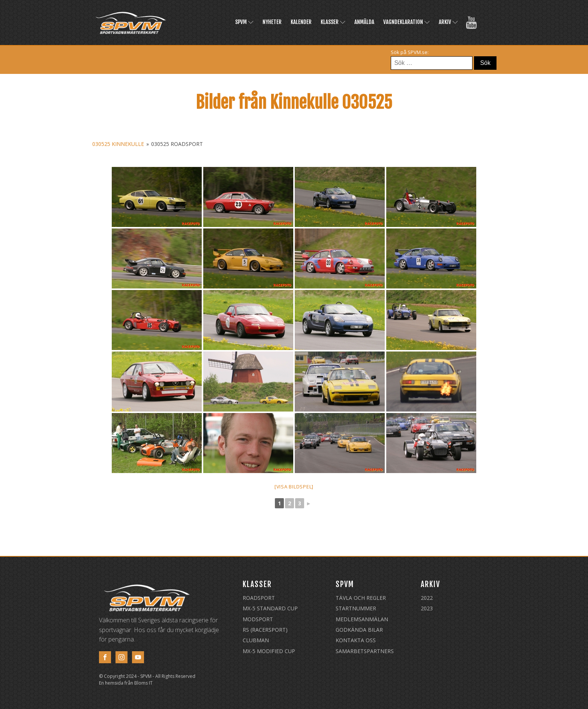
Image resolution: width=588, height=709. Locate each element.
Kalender (301, 22)
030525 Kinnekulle (118, 144)
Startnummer (356, 608)
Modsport (258, 619)
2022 (427, 598)
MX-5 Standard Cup (270, 608)
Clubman (256, 640)
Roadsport (259, 598)
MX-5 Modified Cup (269, 651)
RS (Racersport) (265, 630)
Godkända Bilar (359, 630)
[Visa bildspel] (294, 487)
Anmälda (364, 22)
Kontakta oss (356, 640)
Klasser (333, 22)
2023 (427, 608)
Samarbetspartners (365, 651)
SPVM (244, 22)
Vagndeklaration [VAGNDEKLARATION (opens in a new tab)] (406, 22)
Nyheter (272, 22)
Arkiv (448, 22)
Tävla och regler (361, 598)
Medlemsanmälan (362, 619)
